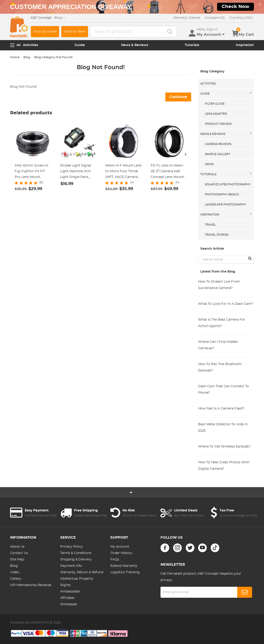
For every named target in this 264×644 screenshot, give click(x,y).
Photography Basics (222, 194)
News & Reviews (135, 45)
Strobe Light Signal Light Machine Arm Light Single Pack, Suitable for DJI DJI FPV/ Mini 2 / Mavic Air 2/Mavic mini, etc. (78, 172)
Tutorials (192, 45)
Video (15, 572)
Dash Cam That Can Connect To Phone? (223, 390)
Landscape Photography (226, 205)
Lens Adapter (216, 114)
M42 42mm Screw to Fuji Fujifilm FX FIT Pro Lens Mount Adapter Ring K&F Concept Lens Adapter (32, 172)
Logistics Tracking (125, 572)
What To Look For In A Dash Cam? (226, 304)
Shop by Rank (75, 32)
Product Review (218, 124)
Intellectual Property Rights (77, 582)
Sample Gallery (218, 154)
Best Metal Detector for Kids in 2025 (223, 428)
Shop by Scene (45, 32)
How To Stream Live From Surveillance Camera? (219, 285)
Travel (210, 225)
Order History (121, 553)
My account (120, 547)
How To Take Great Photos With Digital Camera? (224, 466)
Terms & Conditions (76, 553)
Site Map (17, 559)
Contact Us (19, 553)
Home (15, 57)
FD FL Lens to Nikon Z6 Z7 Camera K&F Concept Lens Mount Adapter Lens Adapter (168, 172)
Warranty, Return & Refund (82, 572)
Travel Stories (217, 235)
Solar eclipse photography (228, 184)
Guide (80, 45)
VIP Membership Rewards (31, 585)
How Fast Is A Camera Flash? (221, 409)
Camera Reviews (218, 144)
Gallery (16, 579)
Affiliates (67, 598)
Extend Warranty (124, 566)
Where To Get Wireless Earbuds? (224, 447)
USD (242, 18)
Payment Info (71, 566)
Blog (27, 57)
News (209, 164)
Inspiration (245, 45)
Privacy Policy (72, 547)
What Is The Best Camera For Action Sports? (222, 323)
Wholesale (69, 604)
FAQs (115, 559)
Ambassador (70, 592)
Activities (30, 45)
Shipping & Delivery (76, 559)
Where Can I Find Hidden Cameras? (218, 345)
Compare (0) (215, 18)
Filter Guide (215, 104)
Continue (178, 97)
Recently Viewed (187, 18)
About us (17, 547)
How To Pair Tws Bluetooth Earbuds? (220, 367)
